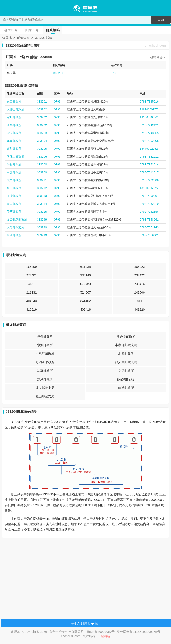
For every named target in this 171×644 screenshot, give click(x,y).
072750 (85, 284)
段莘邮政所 (14, 212)
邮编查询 (23, 38)
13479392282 (149, 149)
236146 (85, 275)
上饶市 (24, 57)
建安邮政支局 (45, 388)
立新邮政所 (126, 371)
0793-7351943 (149, 227)
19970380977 (149, 109)
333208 (42, 164)
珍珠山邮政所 (16, 157)
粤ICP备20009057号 (100, 632)
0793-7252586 (149, 212)
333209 (42, 172)
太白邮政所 (14, 180)
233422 (139, 275)
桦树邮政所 (45, 336)
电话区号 (11, 30)
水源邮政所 (45, 345)
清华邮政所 (14, 125)
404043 (32, 301)
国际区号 (32, 30)
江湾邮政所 (14, 196)
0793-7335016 (149, 101)
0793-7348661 (149, 219)
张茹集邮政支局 (126, 362)
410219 (32, 310)
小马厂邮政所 (45, 354)
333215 (42, 212)
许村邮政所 (14, 164)
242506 (139, 292)
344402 (85, 301)
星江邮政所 (14, 235)
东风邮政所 (45, 379)
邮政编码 (53, 30)
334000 (46, 57)
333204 (42, 141)
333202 (42, 109)
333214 (42, 204)
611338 (85, 267)
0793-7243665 (149, 133)
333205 (42, 149)
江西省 (11, 57)
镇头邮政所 (14, 149)
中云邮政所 (14, 172)
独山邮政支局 (45, 396)
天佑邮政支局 (16, 227)
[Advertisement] (85, 573)
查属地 (7, 38)
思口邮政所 (14, 101)
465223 (139, 267)
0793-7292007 (149, 196)
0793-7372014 (149, 164)
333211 (42, 180)
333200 (58, 73)
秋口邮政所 (14, 188)
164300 (32, 267)
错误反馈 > (158, 58)
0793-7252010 (149, 204)
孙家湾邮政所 (126, 379)
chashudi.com (155, 45)
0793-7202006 (149, 180)
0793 (114, 73)
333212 (42, 188)
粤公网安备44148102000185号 (139, 632)
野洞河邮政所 (45, 362)
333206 (42, 157)
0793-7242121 (149, 125)
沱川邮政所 (14, 117)
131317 (32, 284)
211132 (32, 292)
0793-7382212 (149, 157)
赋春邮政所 (14, 141)
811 (139, 301)
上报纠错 (104, 636)
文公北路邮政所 (17, 219)
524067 (85, 292)
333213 (42, 196)
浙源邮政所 (14, 133)
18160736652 (149, 117)
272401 (32, 275)
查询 (161, 20)
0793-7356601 (149, 235)
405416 (85, 310)
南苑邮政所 (126, 388)
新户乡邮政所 (126, 336)
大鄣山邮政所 (16, 109)
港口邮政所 (14, 204)
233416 (139, 284)
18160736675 (149, 188)
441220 (139, 310)
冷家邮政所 (45, 371)
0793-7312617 (149, 172)
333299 (42, 219)
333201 (42, 101)
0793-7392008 (149, 141)
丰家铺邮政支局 (126, 345)
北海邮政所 (126, 354)
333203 (42, 133)
